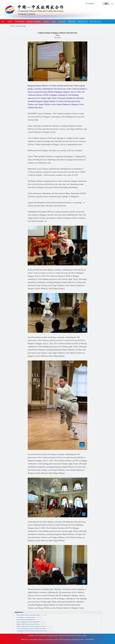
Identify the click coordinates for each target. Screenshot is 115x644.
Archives (46, 22)
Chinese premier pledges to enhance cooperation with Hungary (31, 629)
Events (54, 22)
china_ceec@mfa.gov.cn (74, 639)
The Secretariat (20, 22)
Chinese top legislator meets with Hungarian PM (28, 622)
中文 (112, 4)
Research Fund (83, 22)
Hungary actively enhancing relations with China (28, 624)
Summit (10, 22)
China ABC (62, 22)
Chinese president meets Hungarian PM (26, 620)
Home (3, 22)
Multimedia (72, 22)
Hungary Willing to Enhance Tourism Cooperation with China (31, 626)
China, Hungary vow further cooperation (26, 617)
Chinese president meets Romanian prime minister (28, 615)
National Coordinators (34, 22)
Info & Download (95, 22)
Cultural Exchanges (21, 26)
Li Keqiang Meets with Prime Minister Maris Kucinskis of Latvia (32, 631)
